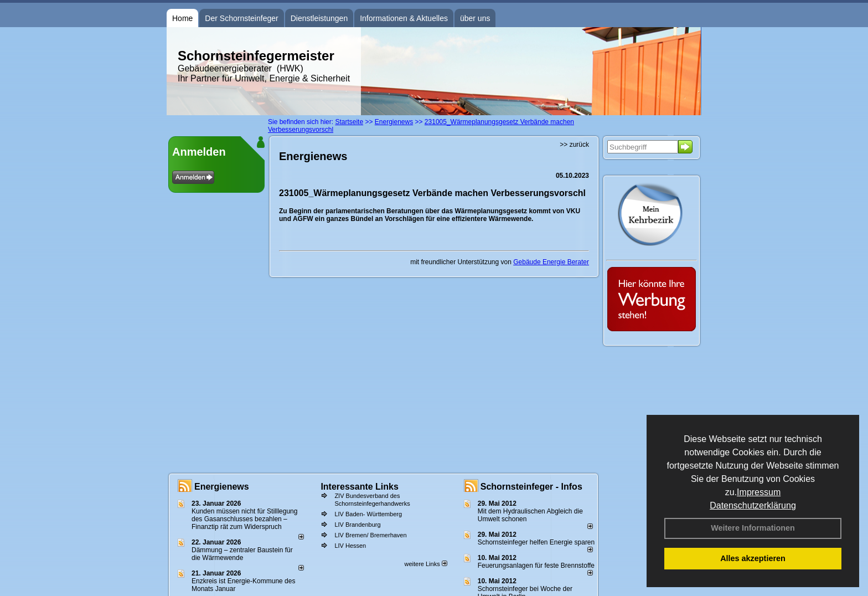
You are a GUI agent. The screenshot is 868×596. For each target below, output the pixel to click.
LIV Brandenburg (357, 525)
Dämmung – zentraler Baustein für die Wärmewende (242, 554)
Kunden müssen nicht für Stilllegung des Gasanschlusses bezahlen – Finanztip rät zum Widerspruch (244, 519)
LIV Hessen (350, 546)
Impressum (759, 492)
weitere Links (425, 564)
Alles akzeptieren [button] (753, 558)
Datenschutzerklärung (753, 505)
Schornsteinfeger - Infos (531, 487)
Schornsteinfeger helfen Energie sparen (536, 542)
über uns (475, 18)
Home (182, 18)
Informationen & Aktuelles (404, 18)
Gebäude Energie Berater (551, 262)
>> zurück (574, 145)
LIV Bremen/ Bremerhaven (370, 535)
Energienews (222, 487)
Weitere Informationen (753, 528)
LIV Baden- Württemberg (368, 514)
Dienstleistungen (319, 18)
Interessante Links (360, 487)
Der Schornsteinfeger (241, 18)
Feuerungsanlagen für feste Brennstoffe (536, 566)
